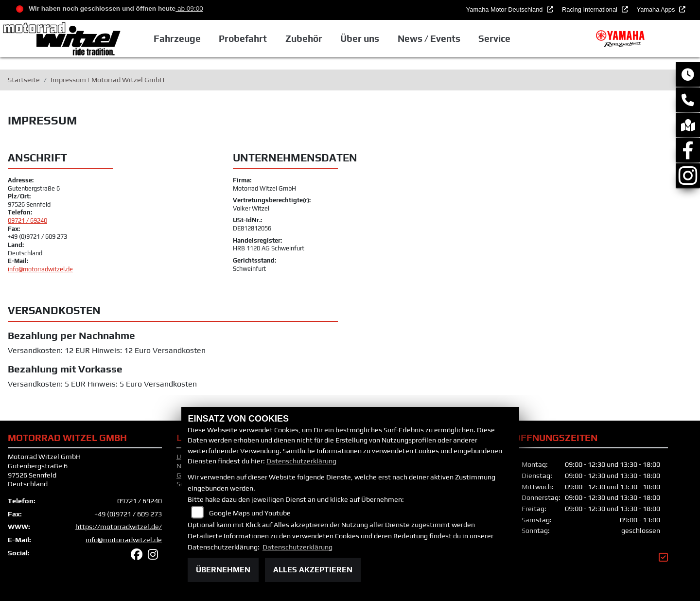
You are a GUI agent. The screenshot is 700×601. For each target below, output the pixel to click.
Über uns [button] (362, 38)
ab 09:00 (189, 9)
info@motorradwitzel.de (40, 269)
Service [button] (496, 38)
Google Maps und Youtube (250, 513)
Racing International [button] (590, 9)
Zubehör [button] (306, 38)
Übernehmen (223, 570)
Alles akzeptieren (313, 570)
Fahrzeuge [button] (179, 38)
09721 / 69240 (27, 221)
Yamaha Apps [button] (657, 9)
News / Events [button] (430, 38)
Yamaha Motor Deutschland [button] (505, 9)
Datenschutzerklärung (301, 461)
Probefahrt (245, 38)
